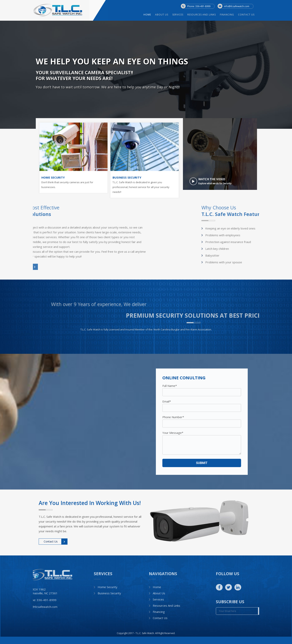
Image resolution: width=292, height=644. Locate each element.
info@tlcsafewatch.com (237, 6)
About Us (168, 15)
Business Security (109, 593)
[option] (146, 75)
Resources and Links (208, 15)
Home (154, 15)
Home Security (108, 587)
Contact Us (253, 15)
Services (184, 15)
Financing (234, 15)
